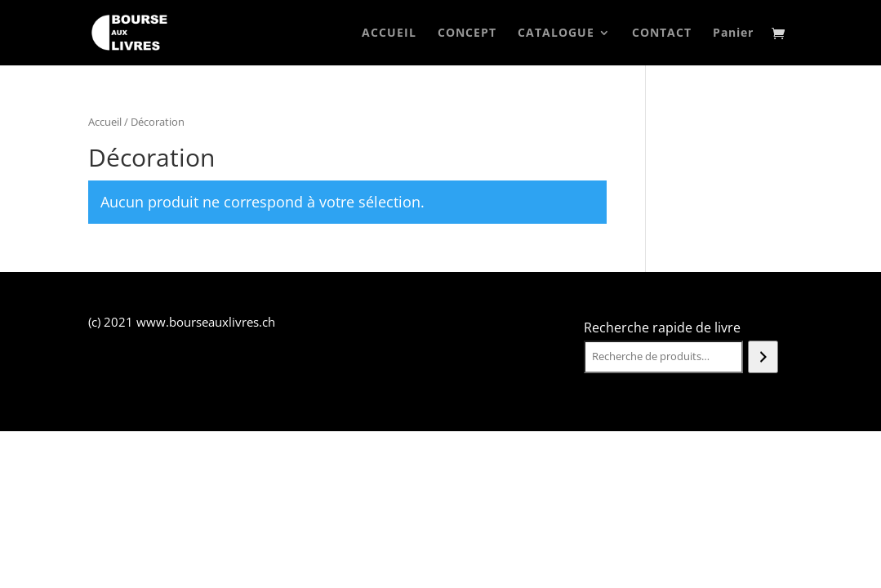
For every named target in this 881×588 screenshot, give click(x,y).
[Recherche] (763, 357)
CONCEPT (467, 33)
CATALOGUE (556, 33)
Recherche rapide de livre (662, 327)
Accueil (105, 122)
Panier (733, 33)
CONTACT (662, 33)
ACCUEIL (389, 33)
